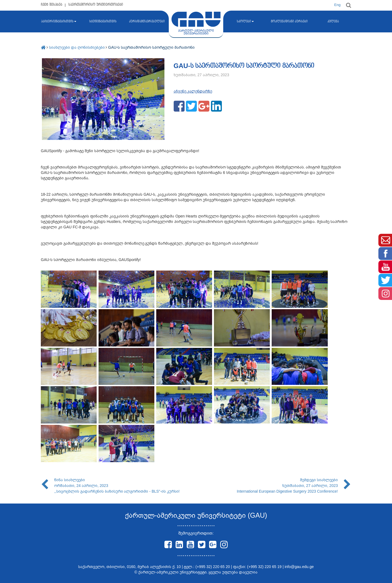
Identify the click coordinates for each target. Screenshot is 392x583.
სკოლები (245, 22)
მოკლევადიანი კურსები (289, 22)
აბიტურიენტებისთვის (59, 22)
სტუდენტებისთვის (103, 22)
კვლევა (333, 22)
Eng (337, 5)
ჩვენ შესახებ (51, 5)
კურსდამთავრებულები (147, 22)
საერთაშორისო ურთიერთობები (96, 5)
